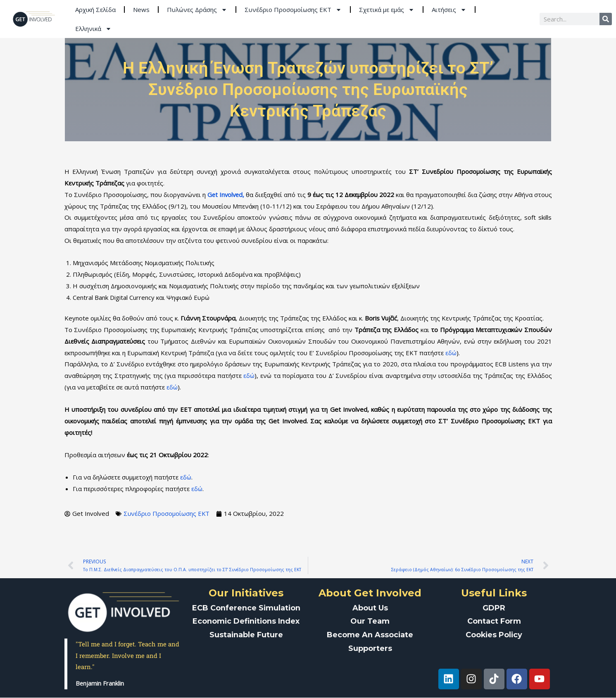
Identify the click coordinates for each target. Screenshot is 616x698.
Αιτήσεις (449, 10)
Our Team (370, 621)
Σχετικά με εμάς (387, 10)
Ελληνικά (93, 29)
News (141, 9)
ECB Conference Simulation (246, 608)
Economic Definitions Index (246, 621)
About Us (370, 608)
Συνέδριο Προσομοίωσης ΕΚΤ (293, 10)
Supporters (370, 647)
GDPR (494, 608)
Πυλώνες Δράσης (197, 10)
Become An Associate (370, 634)
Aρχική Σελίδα (95, 9)
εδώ (451, 353)
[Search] (606, 19)
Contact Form (494, 621)
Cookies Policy (494, 634)
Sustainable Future (246, 634)
